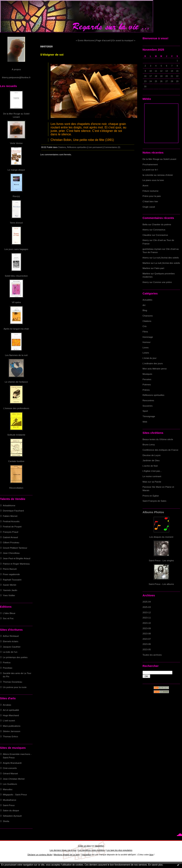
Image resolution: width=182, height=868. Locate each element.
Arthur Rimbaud (11, 636)
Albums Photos (153, 512)
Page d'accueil (103, 40)
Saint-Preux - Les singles (161, 560)
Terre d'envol (16, 223)
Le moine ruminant (152, 476)
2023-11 (147, 618)
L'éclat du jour (150, 358)
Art (144, 305)
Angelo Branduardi (12, 763)
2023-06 (147, 644)
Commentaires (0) (112, 147)
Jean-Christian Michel (14, 779)
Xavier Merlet (9, 585)
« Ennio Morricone (85, 40)
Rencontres (148, 400)
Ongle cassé (149, 207)
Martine (146, 263)
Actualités (147, 300)
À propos (16, 69)
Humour (147, 342)
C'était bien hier (150, 201)
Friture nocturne (150, 191)
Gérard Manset (10, 773)
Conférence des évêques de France (160, 450)
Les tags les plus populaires (119, 850)
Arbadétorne (9, 505)
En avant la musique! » (124, 40)
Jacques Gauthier (12, 647)
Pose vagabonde (11, 574)
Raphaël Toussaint (12, 580)
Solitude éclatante (16, 435)
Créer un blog (84, 846)
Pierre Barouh (10, 569)
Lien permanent (95, 147)
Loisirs (146, 353)
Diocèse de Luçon (152, 455)
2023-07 (147, 639)
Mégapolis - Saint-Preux (15, 794)
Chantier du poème (162, 224)
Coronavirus (159, 230)
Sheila (6, 821)
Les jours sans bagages (16, 249)
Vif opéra (16, 302)
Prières (146, 390)
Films (145, 332)
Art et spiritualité (11, 710)
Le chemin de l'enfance (16, 382)
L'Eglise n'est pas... (152, 471)
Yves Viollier (9, 595)
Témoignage (149, 416)
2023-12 (147, 612)
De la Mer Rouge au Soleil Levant (159, 159)
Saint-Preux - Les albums (161, 584)
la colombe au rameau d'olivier (158, 175)
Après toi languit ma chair (16, 329)
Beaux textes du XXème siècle (158, 439)
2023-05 (147, 649)
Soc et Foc (8, 618)
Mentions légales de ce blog (67, 855)
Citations (147, 321)
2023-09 (147, 628)
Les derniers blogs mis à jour (63, 850)
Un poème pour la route (15, 687)
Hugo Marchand (11, 715)
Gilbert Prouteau (11, 542)
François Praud (11, 532)
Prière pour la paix (152, 196)
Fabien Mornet (10, 516)
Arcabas (7, 705)
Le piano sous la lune (153, 180)
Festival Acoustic (11, 521)
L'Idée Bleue (9, 613)
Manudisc (8, 789)
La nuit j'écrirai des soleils (166, 258)
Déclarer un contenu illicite (40, 855)
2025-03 (147, 607)
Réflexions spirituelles (153, 395)
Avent (145, 185)
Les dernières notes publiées (91, 850)
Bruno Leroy (149, 444)
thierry (146, 230)
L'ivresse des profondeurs (16, 408)
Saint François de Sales (154, 501)
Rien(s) (16, 196)
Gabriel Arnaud (10, 537)
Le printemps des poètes (15, 657)
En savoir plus (155, 865)
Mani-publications (12, 726)
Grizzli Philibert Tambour (15, 548)
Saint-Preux (9, 805)
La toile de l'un (10, 652)
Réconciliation (16, 488)
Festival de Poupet (12, 526)
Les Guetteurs (10, 784)
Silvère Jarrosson (12, 731)
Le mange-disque (16, 170)
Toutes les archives (152, 655)
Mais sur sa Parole (152, 482)
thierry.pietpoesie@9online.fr (16, 77)
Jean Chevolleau (11, 553)
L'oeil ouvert (9, 720)
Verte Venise (16, 143)
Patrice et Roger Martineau (16, 564)
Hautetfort (99, 846)
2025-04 (147, 602)
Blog (145, 310)
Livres (146, 347)
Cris (145, 326)
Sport (145, 411)
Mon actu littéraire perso (155, 369)
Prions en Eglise (151, 496)
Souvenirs (148, 406)
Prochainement (150, 164)
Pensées (147, 379)
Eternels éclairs (11, 641)
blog (151, 855)
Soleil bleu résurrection (16, 276)
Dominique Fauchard (13, 511)
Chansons (148, 316)
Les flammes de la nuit (16, 355)
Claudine (147, 235)
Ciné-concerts (10, 768)
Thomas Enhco (10, 736)
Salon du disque (11, 810)
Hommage (148, 337)
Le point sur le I (150, 170)
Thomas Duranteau (13, 682)
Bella (145, 224)
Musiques (147, 374)
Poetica (7, 662)
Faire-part (159, 268)
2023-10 (147, 623)
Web (145, 422)
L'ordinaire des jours (153, 363)
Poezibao (8, 668)
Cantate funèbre (16, 461)
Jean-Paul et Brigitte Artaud (17, 558)
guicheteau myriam (152, 249)
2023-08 (147, 633)
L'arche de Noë (150, 466)
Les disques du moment (161, 537)
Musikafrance (10, 800)
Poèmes (147, 384)
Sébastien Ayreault (12, 816)
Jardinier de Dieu (151, 460)
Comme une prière (163, 282)
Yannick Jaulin (10, 590)
